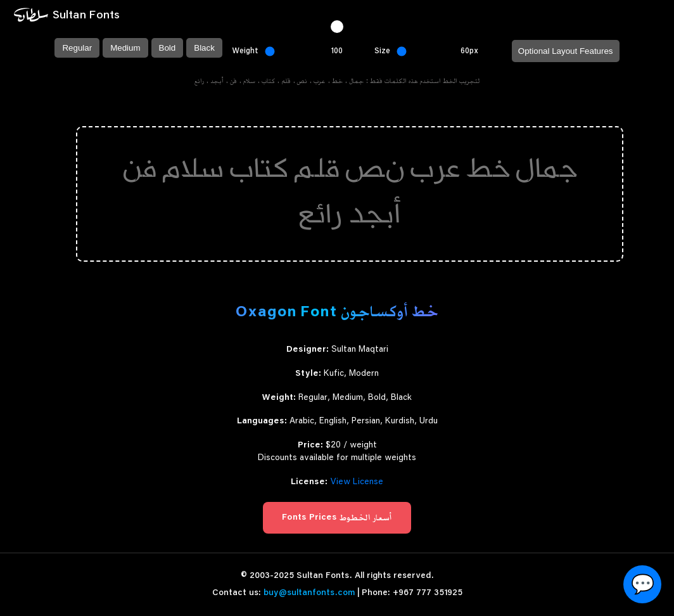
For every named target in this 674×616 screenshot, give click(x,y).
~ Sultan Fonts (66, 15)
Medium (125, 48)
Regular (77, 48)
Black (204, 48)
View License (357, 482)
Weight (245, 51)
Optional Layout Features (566, 51)
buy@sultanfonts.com (309, 593)
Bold (168, 48)
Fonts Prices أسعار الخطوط (337, 518)
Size (382, 51)
